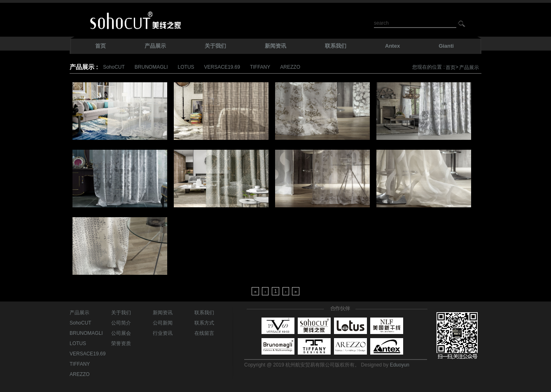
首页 (451, 67)
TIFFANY (260, 67)
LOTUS (186, 67)
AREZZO (290, 67)
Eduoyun (400, 365)
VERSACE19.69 (222, 67)
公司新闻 (163, 323)
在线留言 (204, 333)
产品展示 (469, 67)
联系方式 (204, 323)
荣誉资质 (121, 343)
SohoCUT (114, 67)
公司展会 (121, 333)
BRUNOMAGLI (151, 67)
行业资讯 (163, 333)
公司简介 (121, 323)
